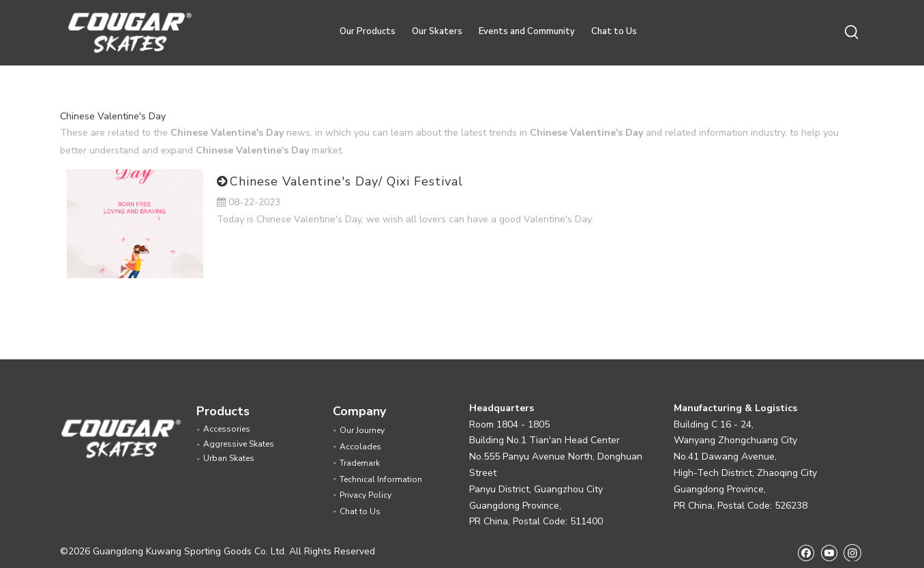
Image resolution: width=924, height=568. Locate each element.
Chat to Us (614, 31)
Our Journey (362, 430)
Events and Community (527, 31)
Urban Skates (229, 458)
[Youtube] (829, 553)
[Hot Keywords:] (852, 33)
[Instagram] (852, 552)
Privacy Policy (366, 495)
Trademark (360, 463)
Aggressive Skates (239, 444)
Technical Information (381, 479)
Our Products (368, 31)
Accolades (360, 447)
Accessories (227, 429)
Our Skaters (437, 31)
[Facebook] (806, 553)
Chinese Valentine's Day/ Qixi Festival (346, 181)
